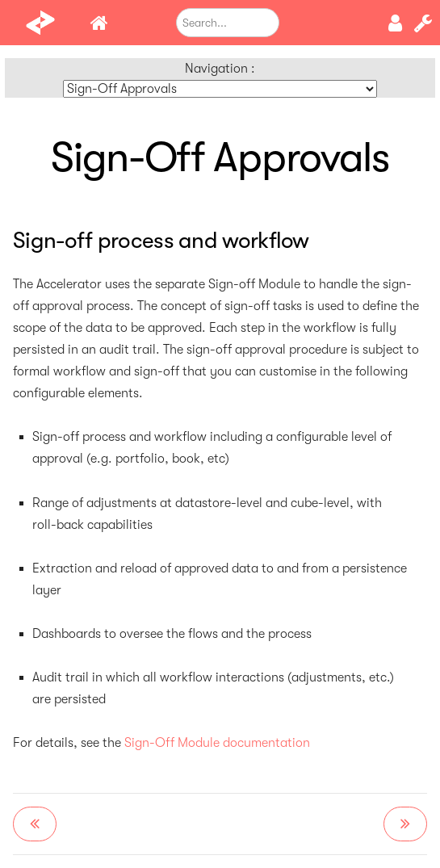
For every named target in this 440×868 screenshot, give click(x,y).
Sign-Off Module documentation (217, 743)
